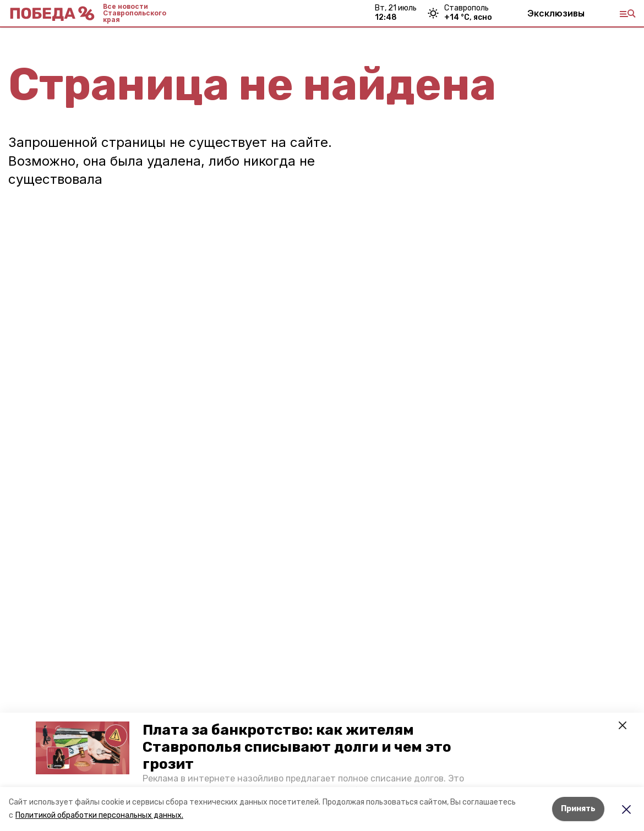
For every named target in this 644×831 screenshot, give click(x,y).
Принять (578, 809)
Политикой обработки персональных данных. (99, 815)
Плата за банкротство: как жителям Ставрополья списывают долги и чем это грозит (297, 747)
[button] (83, 748)
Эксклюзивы (556, 13)
